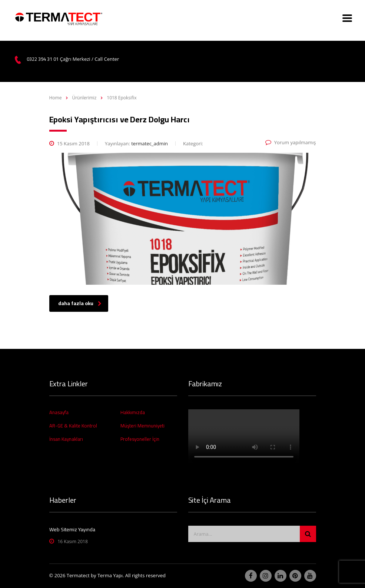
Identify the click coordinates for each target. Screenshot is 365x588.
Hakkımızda (133, 412)
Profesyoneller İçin (140, 439)
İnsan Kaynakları (66, 439)
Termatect (78, 575)
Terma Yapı (110, 575)
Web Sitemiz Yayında (72, 529)
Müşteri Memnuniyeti (142, 426)
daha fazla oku (80, 303)
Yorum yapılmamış (291, 142)
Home (56, 98)
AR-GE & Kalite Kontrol (73, 426)
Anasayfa (59, 412)
